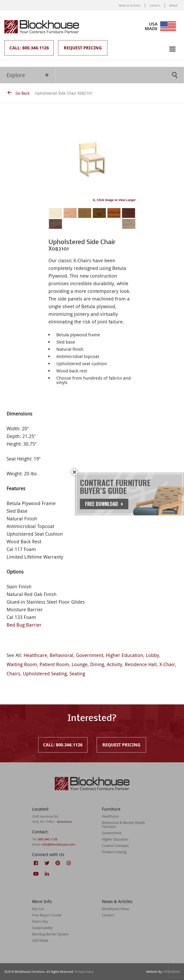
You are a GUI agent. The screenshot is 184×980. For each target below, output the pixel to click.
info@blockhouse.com (58, 844)
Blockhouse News (116, 909)
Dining (97, 664)
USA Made (40, 940)
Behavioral (62, 655)
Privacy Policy (84, 972)
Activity (114, 664)
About (173, 5)
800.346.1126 (48, 839)
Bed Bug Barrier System (50, 934)
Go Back (19, 93)
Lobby (152, 655)
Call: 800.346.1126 (29, 48)
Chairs (13, 673)
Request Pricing (83, 48)
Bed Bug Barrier (24, 625)
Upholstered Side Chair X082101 (64, 93)
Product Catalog (114, 852)
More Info (42, 901)
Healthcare (35, 655)
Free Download (104, 504)
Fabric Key (40, 921)
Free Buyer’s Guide (47, 915)
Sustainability (42, 928)
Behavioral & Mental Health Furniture (123, 825)
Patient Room (54, 664)
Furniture (111, 809)
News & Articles (130, 5)
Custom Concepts (115, 846)
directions (64, 822)
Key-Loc (38, 909)
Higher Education (125, 655)
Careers (155, 5)
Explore (28, 75)
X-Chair (167, 664)
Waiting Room (22, 664)
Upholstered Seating (45, 673)
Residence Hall (141, 664)
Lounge (80, 664)
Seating (77, 673)
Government (90, 655)
